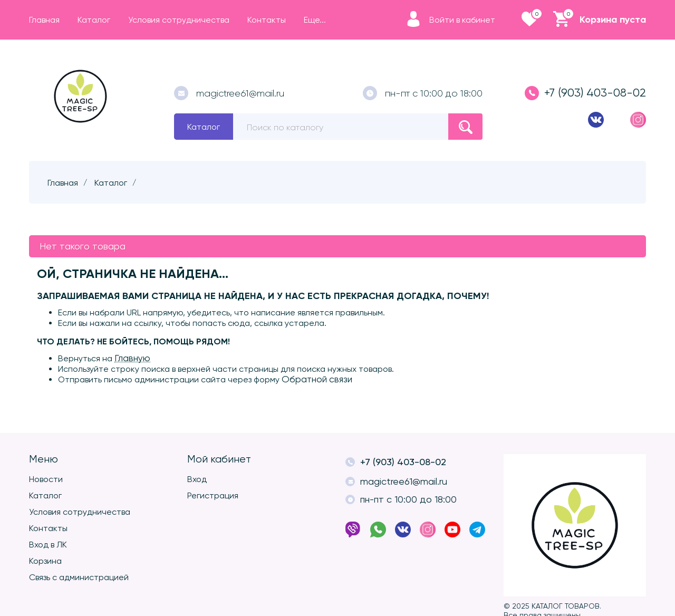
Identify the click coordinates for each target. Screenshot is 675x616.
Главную (132, 358)
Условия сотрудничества (80, 512)
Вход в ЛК (48, 545)
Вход (197, 479)
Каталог (204, 127)
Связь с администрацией (79, 577)
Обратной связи (317, 379)
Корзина (45, 561)
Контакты (48, 528)
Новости (46, 479)
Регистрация (213, 495)
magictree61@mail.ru (229, 93)
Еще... (315, 20)
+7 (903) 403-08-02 (585, 93)
